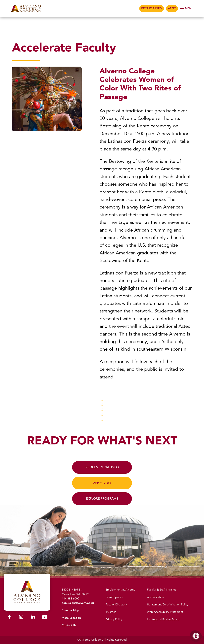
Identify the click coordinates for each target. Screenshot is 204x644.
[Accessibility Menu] (196, 636)
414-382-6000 (71, 599)
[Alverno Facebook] (9, 618)
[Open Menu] (187, 9)
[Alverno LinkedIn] (33, 618)
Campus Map (70, 611)
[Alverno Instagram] (21, 618)
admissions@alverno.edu (78, 603)
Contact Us (69, 625)
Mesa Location (71, 618)
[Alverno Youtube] (45, 618)
